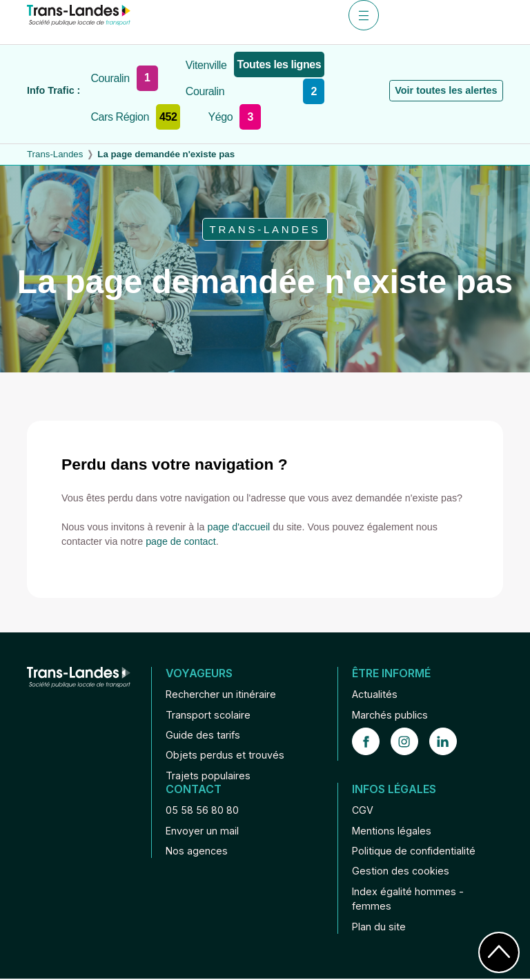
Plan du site (379, 927)
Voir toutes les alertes (446, 90)
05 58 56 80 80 (202, 811)
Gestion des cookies (401, 872)
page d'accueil (239, 527)
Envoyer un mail (202, 831)
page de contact (181, 541)
